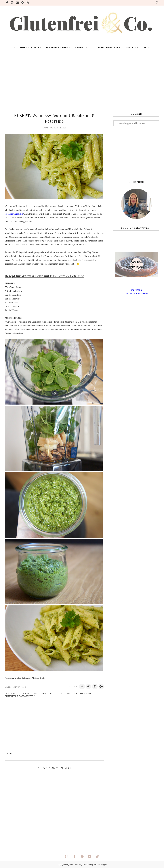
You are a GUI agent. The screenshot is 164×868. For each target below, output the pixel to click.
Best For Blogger (100, 864)
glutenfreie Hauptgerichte (43, 693)
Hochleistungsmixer (14, 214)
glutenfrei (20, 693)
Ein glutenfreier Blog (74, 864)
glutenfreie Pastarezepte (20, 696)
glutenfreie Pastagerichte (76, 693)
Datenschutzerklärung (136, 293)
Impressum (136, 290)
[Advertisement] (82, 82)
